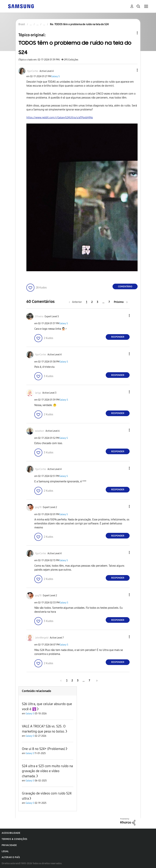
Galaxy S (55, 76)
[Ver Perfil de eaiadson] (40, 431)
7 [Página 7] (109, 302)
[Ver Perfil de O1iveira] (39, 317)
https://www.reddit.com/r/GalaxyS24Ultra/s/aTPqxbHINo (60, 117)
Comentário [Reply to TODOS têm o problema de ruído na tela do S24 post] (125, 287)
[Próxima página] (121, 302)
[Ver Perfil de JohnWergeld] (42, 638)
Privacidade (9, 845)
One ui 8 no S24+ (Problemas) (43, 749)
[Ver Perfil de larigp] (38, 393)
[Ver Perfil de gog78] (38, 507)
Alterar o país (11, 857)
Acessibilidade (11, 833)
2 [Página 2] (92, 302)
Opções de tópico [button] (132, 33)
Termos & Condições (15, 839)
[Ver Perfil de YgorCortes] (33, 71)
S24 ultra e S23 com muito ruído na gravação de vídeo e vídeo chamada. (47, 771)
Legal (5, 851)
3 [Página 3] (97, 302)
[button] (132, 70)
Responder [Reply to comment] (118, 337)
